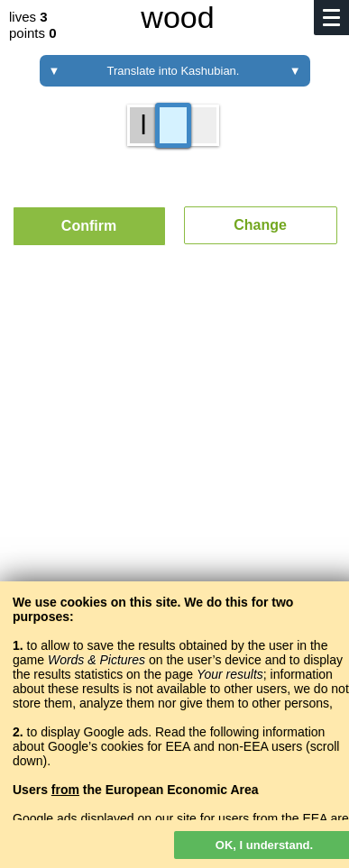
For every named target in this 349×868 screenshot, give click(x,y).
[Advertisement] (174, 475)
